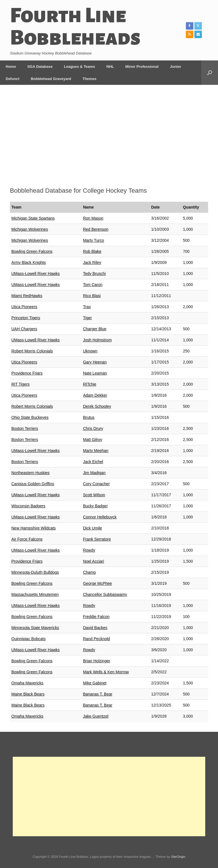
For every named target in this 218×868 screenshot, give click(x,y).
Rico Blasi (92, 296)
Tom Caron (93, 285)
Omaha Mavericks (27, 683)
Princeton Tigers (26, 318)
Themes (90, 79)
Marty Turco (93, 240)
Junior (176, 67)
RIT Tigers (20, 384)
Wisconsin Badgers (28, 506)
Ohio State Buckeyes (30, 417)
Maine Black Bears (28, 694)
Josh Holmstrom (97, 340)
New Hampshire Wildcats (33, 528)
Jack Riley (92, 262)
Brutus (89, 417)
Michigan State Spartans (33, 218)
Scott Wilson (94, 495)
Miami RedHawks (27, 296)
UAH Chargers (24, 329)
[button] (210, 73)
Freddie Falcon (96, 617)
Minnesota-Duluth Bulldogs (35, 572)
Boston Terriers (25, 428)
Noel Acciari (93, 561)
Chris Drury (93, 428)
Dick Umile (92, 528)
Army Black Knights (29, 262)
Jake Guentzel (96, 716)
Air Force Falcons (27, 539)
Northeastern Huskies (31, 473)
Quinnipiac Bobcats (29, 639)
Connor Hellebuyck (100, 517)
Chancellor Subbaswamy (105, 594)
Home (11, 67)
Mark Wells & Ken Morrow (106, 672)
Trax (87, 307)
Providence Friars (27, 373)
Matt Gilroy (93, 440)
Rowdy (89, 550)
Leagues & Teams (79, 67)
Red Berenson (96, 229)
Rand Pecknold (96, 639)
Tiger (87, 318)
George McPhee (97, 583)
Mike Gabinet (95, 683)
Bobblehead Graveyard (51, 79)
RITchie (90, 384)
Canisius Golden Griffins (33, 484)
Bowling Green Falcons (32, 251)
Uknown (90, 351)
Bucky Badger (95, 506)
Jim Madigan (94, 473)
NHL (110, 67)
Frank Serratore (97, 539)
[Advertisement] (109, 137)
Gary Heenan (95, 362)
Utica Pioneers (24, 307)
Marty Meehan (96, 451)
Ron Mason (93, 218)
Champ (89, 572)
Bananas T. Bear (98, 694)
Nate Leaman (95, 373)
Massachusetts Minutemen (35, 594)
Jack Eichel (93, 462)
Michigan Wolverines (30, 229)
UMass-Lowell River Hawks (35, 274)
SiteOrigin (178, 857)
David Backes (95, 628)
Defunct (12, 79)
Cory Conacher (96, 484)
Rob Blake (92, 251)
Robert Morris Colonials (32, 351)
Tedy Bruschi (94, 274)
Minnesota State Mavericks (35, 628)
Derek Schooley (97, 406)
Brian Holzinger (97, 661)
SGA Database (40, 67)
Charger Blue (95, 329)
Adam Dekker (95, 395)
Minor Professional (142, 67)
